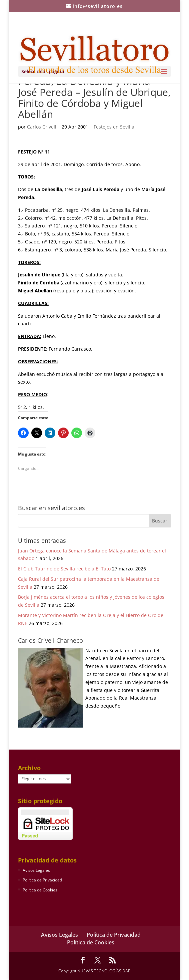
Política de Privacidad (42, 880)
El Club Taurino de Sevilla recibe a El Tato (64, 569)
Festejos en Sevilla (114, 127)
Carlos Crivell (42, 127)
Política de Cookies (40, 890)
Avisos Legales (36, 870)
